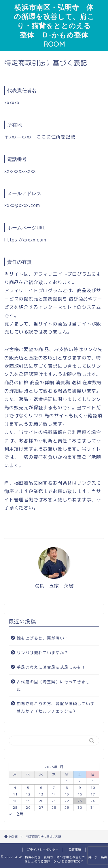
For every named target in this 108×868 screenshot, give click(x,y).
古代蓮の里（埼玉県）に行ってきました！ (53, 685)
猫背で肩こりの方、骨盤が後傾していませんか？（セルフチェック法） (56, 707)
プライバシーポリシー (43, 850)
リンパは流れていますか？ (43, 653)
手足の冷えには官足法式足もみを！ (51, 667)
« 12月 (16, 814)
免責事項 (75, 850)
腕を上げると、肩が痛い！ (43, 638)
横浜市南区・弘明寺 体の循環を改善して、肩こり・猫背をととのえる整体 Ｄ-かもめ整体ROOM (54, 26)
